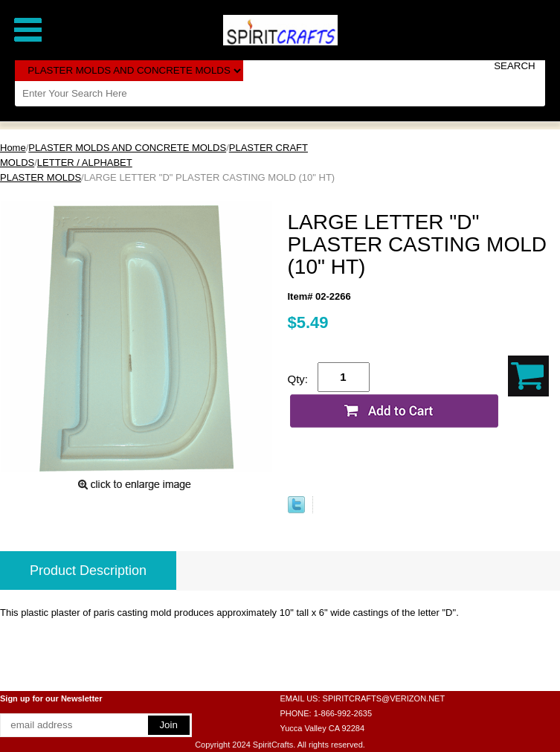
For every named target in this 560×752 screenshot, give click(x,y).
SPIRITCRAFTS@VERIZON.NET (384, 698)
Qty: (298, 379)
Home (13, 148)
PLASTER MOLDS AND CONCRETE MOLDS (127, 148)
